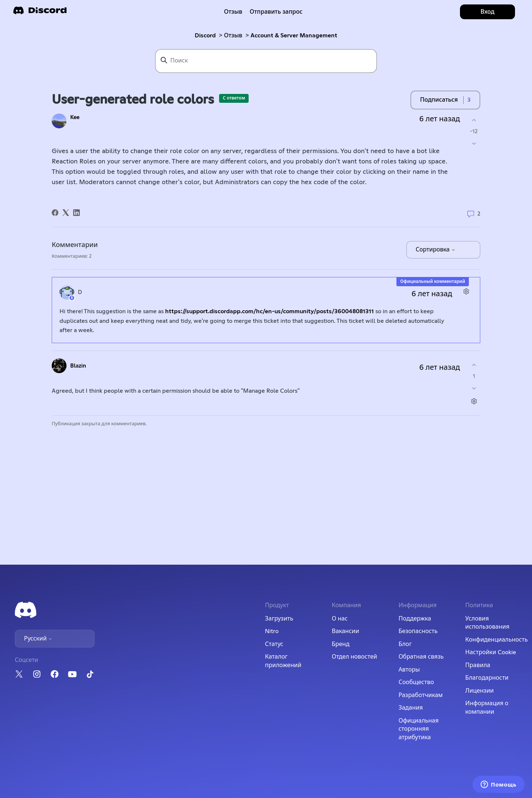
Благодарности (487, 678)
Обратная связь (421, 657)
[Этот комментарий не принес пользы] (474, 388)
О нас (340, 619)
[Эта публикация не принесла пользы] (474, 144)
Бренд (341, 644)
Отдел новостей (354, 657)
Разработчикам (421, 695)
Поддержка (415, 619)
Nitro (272, 631)
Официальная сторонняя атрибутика (419, 729)
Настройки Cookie (491, 652)
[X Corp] (66, 213)
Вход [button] (488, 12)
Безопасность (418, 631)
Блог (405, 644)
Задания (411, 708)
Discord (205, 35)
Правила (478, 665)
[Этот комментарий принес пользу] (474, 365)
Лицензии (479, 691)
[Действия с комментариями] (466, 291)
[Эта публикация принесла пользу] (474, 120)
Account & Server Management (294, 35)
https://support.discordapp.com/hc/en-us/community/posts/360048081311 (270, 311)
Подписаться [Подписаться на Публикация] (439, 100)
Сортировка (436, 250)
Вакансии (345, 631)
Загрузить (279, 619)
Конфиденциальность (496, 640)
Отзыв (233, 12)
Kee (75, 117)
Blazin (78, 366)
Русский (38, 639)
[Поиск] (266, 61)
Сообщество (416, 682)
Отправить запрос (276, 12)
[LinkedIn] (76, 213)
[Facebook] (55, 213)
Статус (274, 644)
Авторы (409, 670)
